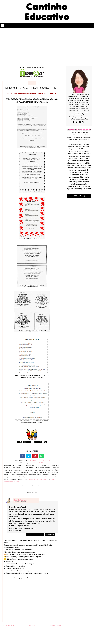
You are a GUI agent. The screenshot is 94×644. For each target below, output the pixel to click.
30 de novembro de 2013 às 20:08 (20, 502)
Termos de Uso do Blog (37, 479)
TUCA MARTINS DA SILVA (39, 460)
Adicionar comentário (35, 535)
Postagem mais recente (9, 625)
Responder (50, 535)
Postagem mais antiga (56, 625)
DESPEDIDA (38, 463)
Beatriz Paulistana (21, 500)
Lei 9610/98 (41, 477)
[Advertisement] (47, 46)
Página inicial (32, 626)
